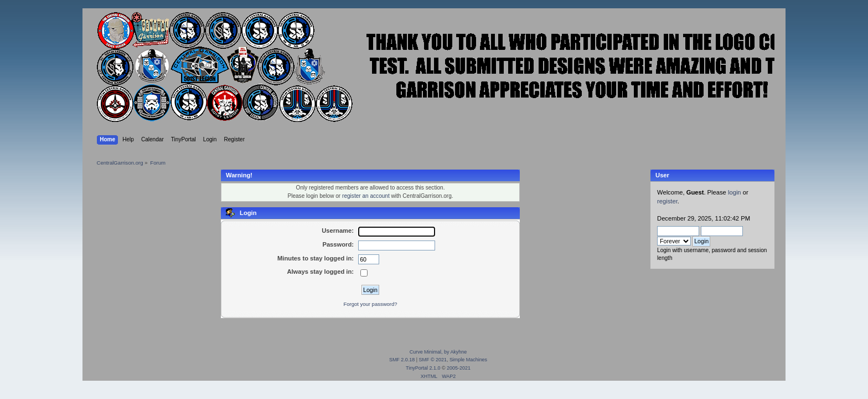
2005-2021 (459, 368)
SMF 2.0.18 (402, 360)
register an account (366, 196)
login (735, 192)
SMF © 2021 (433, 360)
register (667, 201)
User (662, 175)
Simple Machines (468, 360)
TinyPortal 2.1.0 (423, 368)
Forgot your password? (370, 304)
